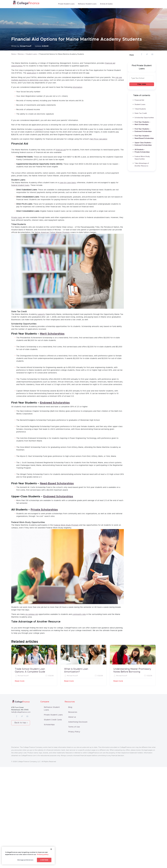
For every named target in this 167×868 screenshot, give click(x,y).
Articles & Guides (106, 4)
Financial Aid (139, 100)
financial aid (61, 150)
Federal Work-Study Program (66, 563)
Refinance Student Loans (87, 4)
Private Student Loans (66, 4)
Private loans (17, 217)
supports (41, 352)
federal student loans (20, 185)
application (32, 73)
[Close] (51, 849)
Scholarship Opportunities (144, 118)
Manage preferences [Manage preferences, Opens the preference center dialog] (25, 860)
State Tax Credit (141, 113)
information (77, 87)
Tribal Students (140, 109)
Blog (70, 808)
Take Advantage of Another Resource (142, 165)
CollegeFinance (26, 3)
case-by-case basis (68, 183)
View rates (142, 84)
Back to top (20, 824)
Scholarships (49, 826)
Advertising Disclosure (78, 823)
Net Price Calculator (99, 139)
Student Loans (32, 54)
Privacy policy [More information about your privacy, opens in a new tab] (43, 854)
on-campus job (32, 689)
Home (13, 54)
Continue (44, 860)
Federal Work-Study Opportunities (142, 158)
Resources (73, 813)
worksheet (39, 129)
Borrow (21, 54)
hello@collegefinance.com (21, 813)
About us (72, 818)
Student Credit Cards (53, 821)
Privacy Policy (74, 833)
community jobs (79, 689)
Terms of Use (74, 828)
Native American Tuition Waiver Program (52, 232)
